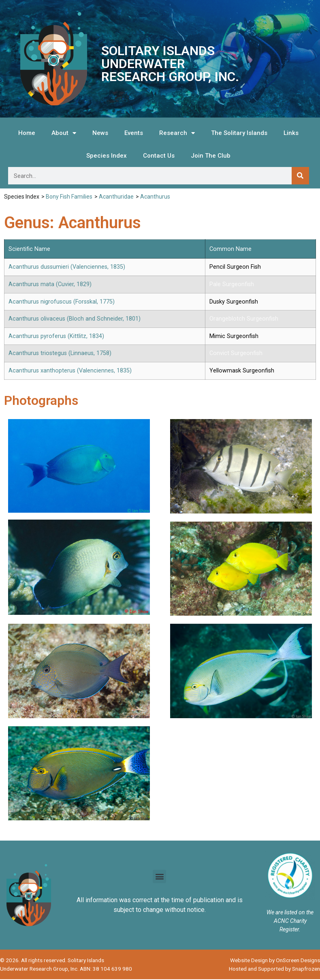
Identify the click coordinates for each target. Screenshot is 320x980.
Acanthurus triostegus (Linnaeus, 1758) (60, 353)
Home (27, 133)
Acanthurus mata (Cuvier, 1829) (50, 284)
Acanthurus (155, 197)
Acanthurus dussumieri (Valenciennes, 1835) (67, 267)
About (64, 133)
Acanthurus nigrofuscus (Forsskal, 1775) (62, 302)
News (100, 133)
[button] (159, 877)
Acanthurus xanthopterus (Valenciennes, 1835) (70, 371)
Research (177, 133)
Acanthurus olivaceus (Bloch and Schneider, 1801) (75, 319)
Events (134, 133)
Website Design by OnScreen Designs (275, 961)
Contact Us (159, 156)
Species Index (107, 156)
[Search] (300, 176)
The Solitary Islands (239, 133)
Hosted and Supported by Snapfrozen (274, 969)
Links (291, 133)
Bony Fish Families (69, 197)
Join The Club (211, 156)
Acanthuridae (116, 197)
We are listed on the (290, 913)
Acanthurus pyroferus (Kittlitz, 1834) (56, 336)
